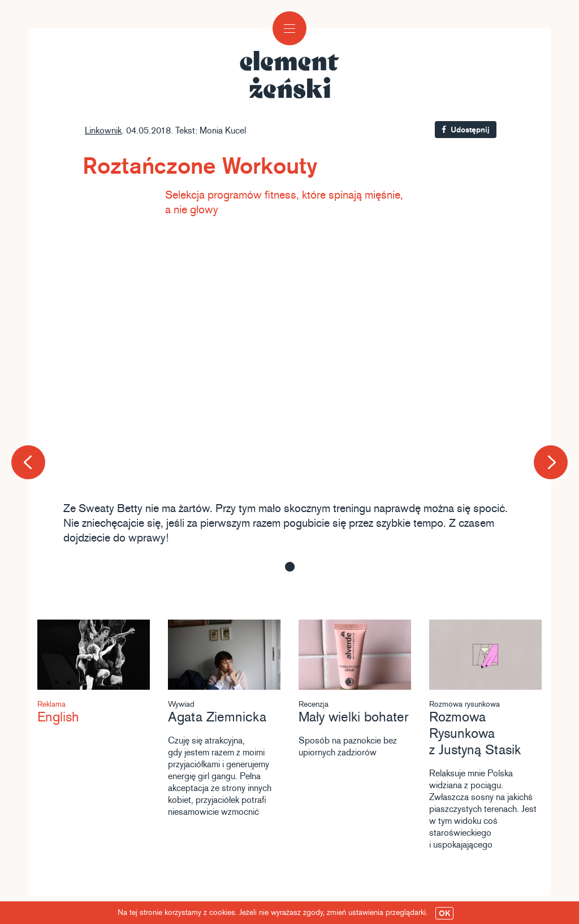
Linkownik (103, 130)
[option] (289, 390)
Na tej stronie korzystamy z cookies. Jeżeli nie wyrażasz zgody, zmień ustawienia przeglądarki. (286, 913)
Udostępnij (466, 130)
